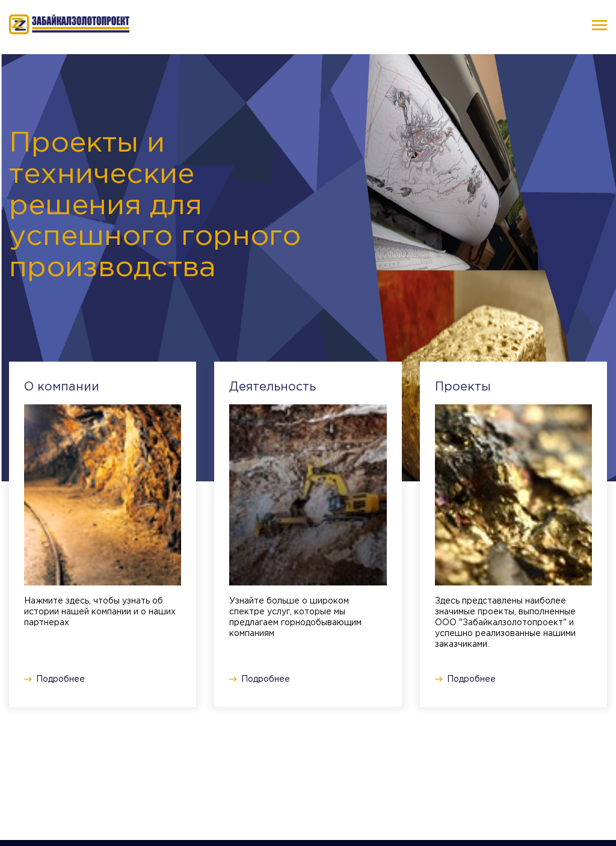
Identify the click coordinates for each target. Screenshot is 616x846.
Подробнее (60, 679)
